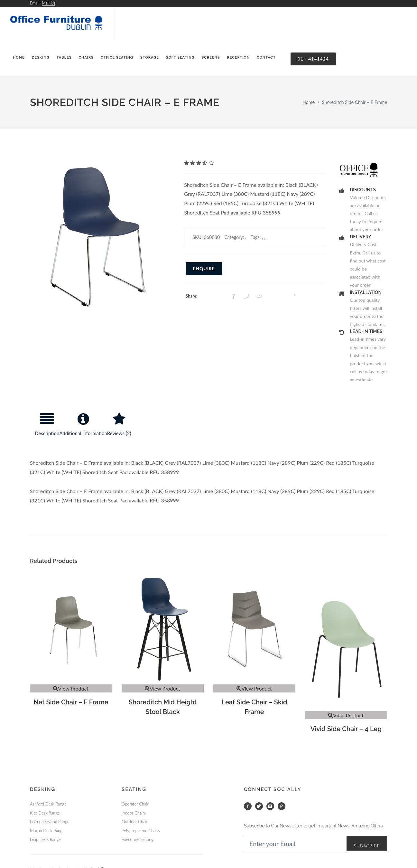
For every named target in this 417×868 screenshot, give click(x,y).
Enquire (204, 268)
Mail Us (49, 3)
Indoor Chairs (134, 813)
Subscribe (367, 846)
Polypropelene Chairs (141, 831)
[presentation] (47, 427)
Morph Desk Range (47, 831)
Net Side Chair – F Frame (71, 702)
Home (309, 102)
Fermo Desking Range (50, 822)
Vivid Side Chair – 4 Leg (346, 729)
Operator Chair (135, 804)
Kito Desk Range (45, 813)
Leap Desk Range (45, 839)
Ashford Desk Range (48, 804)
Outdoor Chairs (135, 822)
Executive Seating (138, 839)
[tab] (47, 427)
